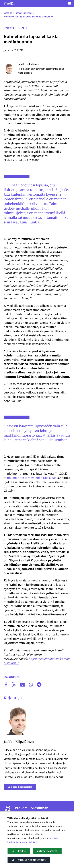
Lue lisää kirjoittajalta (20, 787)
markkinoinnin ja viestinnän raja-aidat (30, 478)
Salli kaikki (19, 851)
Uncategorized (15, 28)
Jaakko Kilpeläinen (29, 64)
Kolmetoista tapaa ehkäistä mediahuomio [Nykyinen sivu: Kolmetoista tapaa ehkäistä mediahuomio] (28, 17)
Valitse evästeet (47, 851)
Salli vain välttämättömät (29, 860)
